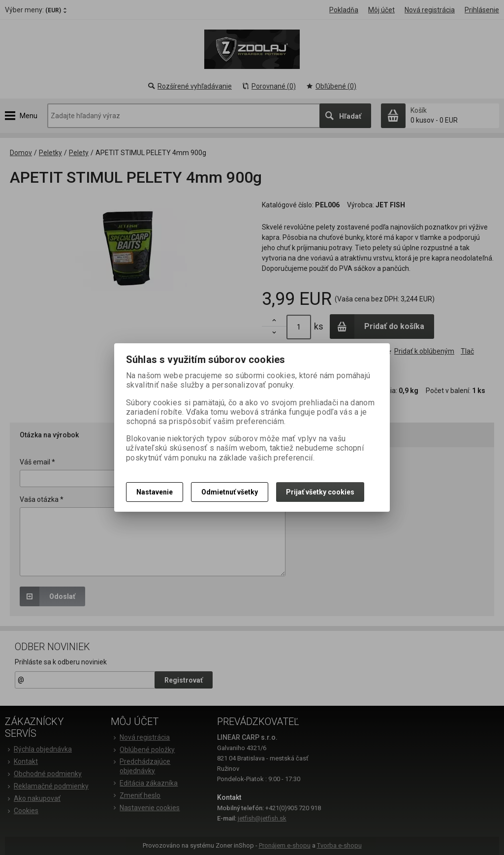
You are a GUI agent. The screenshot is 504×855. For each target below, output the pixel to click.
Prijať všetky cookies (320, 492)
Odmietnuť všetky (230, 492)
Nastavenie (155, 492)
